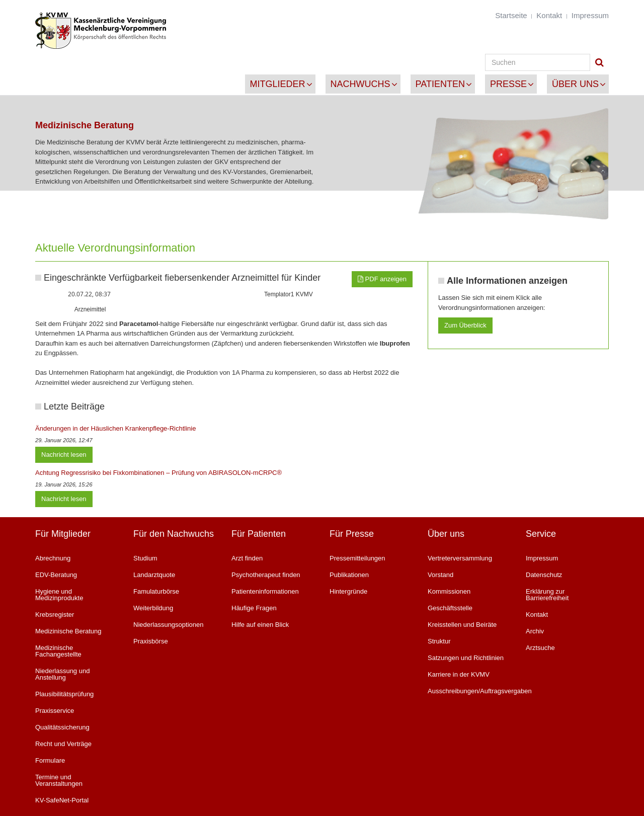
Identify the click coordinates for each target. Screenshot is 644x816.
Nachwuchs (360, 84)
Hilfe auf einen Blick (260, 625)
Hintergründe (348, 591)
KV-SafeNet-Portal (62, 800)
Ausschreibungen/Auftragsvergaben (469, 691)
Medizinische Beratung (68, 631)
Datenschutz (544, 575)
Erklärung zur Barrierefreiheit (547, 595)
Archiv (535, 631)
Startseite (511, 15)
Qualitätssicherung (62, 727)
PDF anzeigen (382, 279)
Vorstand (440, 575)
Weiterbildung (153, 608)
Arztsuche (540, 648)
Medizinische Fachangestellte (58, 651)
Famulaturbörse (156, 591)
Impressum (590, 15)
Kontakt (549, 15)
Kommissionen (449, 591)
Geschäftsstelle (450, 608)
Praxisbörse (151, 641)
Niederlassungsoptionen (168, 625)
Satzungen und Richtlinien (466, 658)
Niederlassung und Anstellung (62, 674)
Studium (145, 558)
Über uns (575, 84)
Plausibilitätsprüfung (64, 694)
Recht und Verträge (63, 744)
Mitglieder (278, 84)
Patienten (440, 84)
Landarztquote (154, 575)
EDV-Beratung (56, 575)
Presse (508, 84)
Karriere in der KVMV (459, 674)
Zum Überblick (465, 325)
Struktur (439, 641)
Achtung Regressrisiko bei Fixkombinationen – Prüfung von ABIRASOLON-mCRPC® (158, 473)
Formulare (50, 760)
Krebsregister (55, 615)
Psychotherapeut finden (266, 575)
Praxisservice (55, 711)
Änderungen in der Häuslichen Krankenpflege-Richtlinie (115, 428)
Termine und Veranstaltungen (59, 780)
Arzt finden (247, 558)
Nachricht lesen (64, 455)
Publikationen (349, 575)
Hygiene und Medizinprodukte (59, 595)
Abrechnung (53, 558)
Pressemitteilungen (357, 558)
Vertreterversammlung (460, 558)
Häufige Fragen (254, 608)
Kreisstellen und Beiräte (462, 625)
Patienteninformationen (265, 591)
